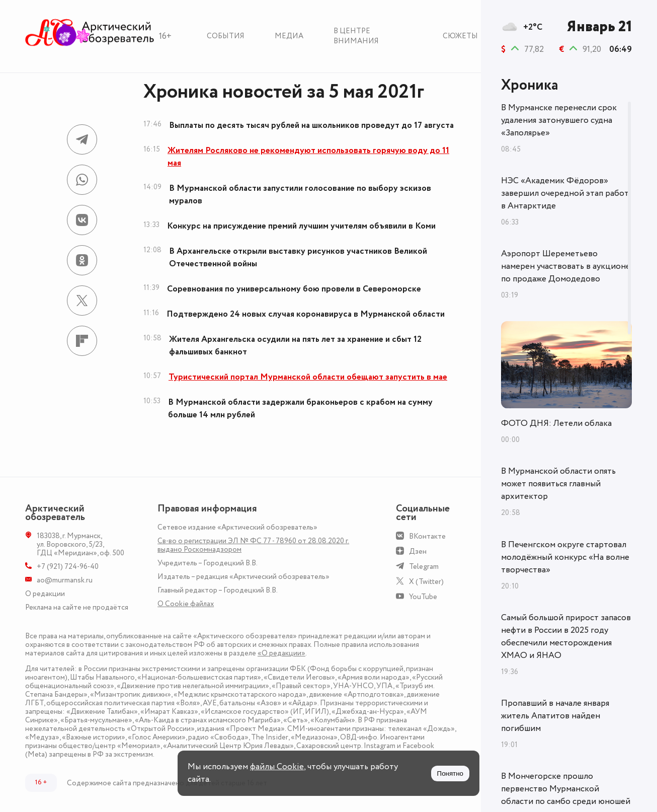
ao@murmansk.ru (65, 580)
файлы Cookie (277, 767)
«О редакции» (281, 653)
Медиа (289, 36)
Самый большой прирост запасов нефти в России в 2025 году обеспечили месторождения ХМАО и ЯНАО (566, 637)
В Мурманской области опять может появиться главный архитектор (558, 484)
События (226, 36)
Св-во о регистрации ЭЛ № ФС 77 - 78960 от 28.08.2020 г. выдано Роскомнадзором (253, 545)
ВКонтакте (427, 536)
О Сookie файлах (186, 604)
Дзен (418, 551)
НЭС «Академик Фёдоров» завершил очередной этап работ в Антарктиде (565, 193)
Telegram (424, 567)
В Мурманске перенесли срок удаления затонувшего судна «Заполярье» (559, 120)
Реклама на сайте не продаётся (77, 607)
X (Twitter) (426, 582)
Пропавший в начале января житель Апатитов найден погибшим (555, 716)
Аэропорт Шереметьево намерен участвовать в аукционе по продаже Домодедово (566, 266)
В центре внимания (356, 36)
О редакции (45, 594)
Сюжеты (460, 36)
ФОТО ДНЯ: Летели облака (556, 423)
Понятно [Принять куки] (450, 773)
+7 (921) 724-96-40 (68, 567)
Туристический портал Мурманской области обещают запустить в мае (308, 377)
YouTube (423, 597)
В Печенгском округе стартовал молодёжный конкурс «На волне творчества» (565, 557)
